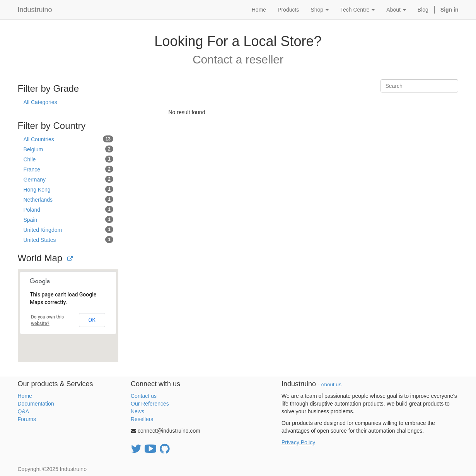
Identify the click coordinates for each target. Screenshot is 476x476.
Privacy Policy (298, 442)
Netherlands (69, 199)
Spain (69, 219)
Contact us (144, 396)
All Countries (69, 139)
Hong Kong (69, 189)
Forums (27, 419)
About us (331, 384)
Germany (69, 179)
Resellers (142, 419)
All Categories (40, 102)
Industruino (35, 10)
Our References (150, 404)
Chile (69, 159)
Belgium (69, 149)
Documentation (36, 404)
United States (69, 240)
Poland (69, 209)
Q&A (24, 411)
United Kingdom (69, 229)
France (69, 169)
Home (25, 396)
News (137, 411)
